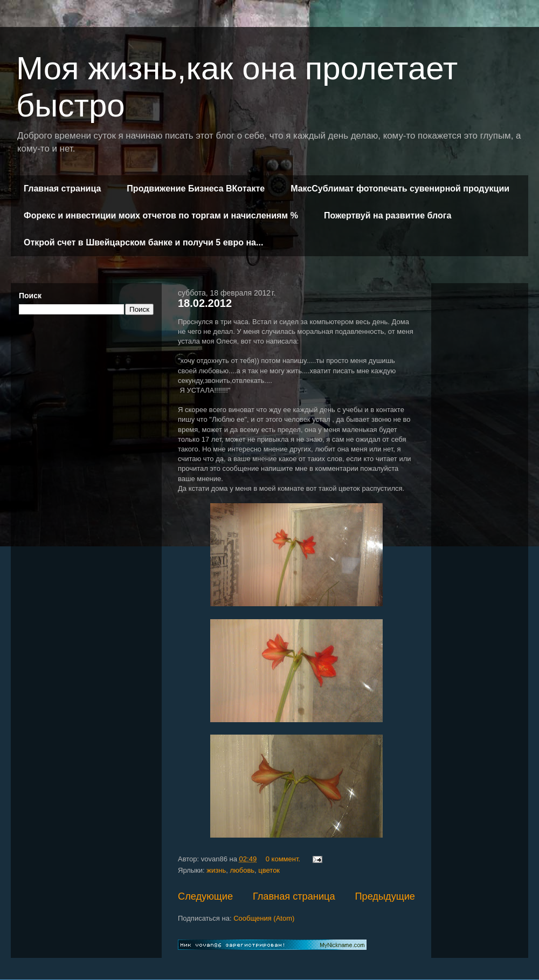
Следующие (205, 896)
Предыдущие (385, 896)
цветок (269, 870)
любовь (242, 870)
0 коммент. (283, 859)
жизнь (216, 870)
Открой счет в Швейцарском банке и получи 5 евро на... (143, 242)
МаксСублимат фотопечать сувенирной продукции (400, 189)
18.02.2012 (205, 303)
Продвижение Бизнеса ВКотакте (196, 189)
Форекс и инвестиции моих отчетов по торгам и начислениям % (161, 215)
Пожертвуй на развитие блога (388, 215)
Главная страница (62, 189)
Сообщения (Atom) (264, 918)
